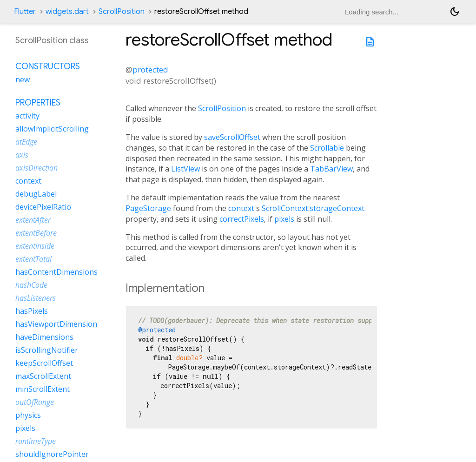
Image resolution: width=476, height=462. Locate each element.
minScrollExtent (43, 389)
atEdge (26, 142)
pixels (284, 219)
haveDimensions (44, 337)
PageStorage (148, 208)
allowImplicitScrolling (52, 129)
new (23, 79)
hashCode (31, 285)
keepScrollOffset (44, 363)
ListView (185, 169)
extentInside (35, 246)
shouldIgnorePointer (52, 454)
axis (22, 155)
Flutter (25, 12)
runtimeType (36, 441)
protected (150, 69)
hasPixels (32, 311)
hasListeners (36, 298)
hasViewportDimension (56, 324)
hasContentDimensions (56, 272)
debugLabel (36, 194)
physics (28, 415)
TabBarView (331, 169)
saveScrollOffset (232, 137)
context (241, 208)
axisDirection (36, 168)
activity (27, 116)
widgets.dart (67, 12)
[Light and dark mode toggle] (455, 12)
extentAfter (33, 220)
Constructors (48, 66)
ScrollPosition (122, 12)
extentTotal (33, 259)
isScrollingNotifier (47, 350)
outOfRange (35, 402)
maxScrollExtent (43, 376)
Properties (38, 103)
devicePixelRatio (43, 207)
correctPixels (242, 219)
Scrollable (327, 148)
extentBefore (36, 233)
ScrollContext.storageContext (313, 208)
